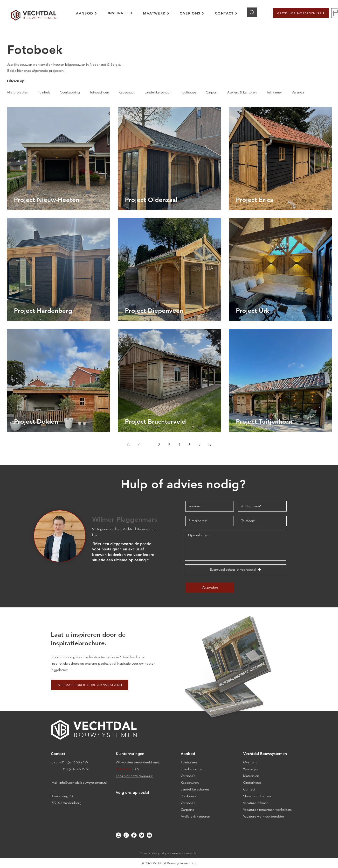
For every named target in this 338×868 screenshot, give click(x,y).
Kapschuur (127, 92)
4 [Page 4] (179, 445)
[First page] (129, 445)
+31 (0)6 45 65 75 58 (75, 769)
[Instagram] (118, 835)
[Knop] (252, 12)
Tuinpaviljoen (99, 92)
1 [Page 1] (149, 445)
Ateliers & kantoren (242, 92)
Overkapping (70, 92)
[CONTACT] (226, 13)
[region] (90, 16)
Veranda (298, 92)
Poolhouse (188, 92)
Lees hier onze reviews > (134, 776)
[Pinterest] (126, 835)
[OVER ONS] (192, 13)
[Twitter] (142, 835)
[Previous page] (139, 445)
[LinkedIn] (149, 835)
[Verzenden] (210, 588)
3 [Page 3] (169, 445)
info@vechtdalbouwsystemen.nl (83, 783)
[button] (301, 13)
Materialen (251, 776)
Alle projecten (17, 92)
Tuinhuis (44, 92)
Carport (212, 92)
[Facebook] (134, 835)
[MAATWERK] (156, 13)
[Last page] (210, 445)
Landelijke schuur (158, 92)
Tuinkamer (274, 92)
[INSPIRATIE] (121, 13)
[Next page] (200, 445)
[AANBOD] (87, 13)
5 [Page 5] (189, 445)
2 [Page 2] (159, 445)
